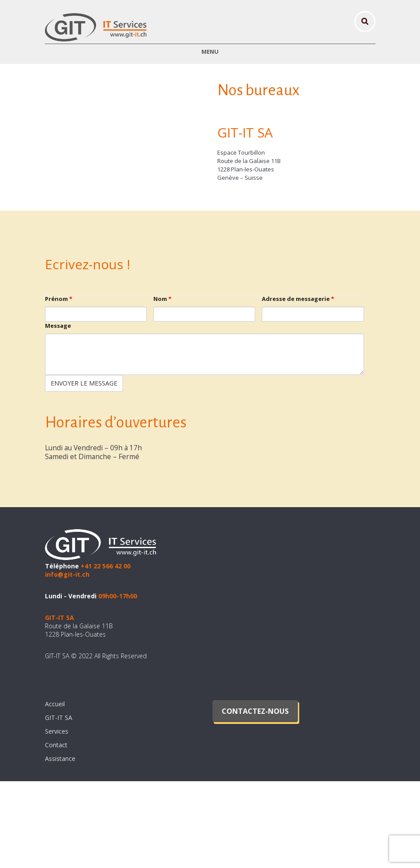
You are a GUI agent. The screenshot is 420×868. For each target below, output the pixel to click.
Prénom (59, 386)
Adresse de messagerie (298, 386)
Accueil (55, 791)
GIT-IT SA (59, 804)
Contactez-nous (255, 798)
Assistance (60, 845)
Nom (162, 386)
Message (58, 413)
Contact (56, 832)
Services (57, 818)
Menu (210, 52)
